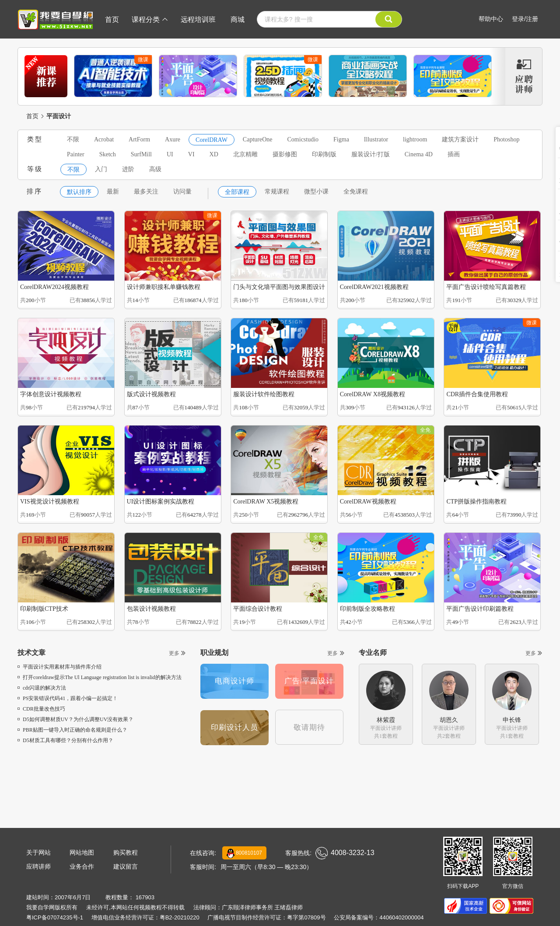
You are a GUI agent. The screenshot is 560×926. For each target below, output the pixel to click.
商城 (238, 19)
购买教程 (126, 852)
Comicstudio (303, 139)
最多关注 (146, 192)
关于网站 (38, 852)
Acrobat (104, 139)
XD (214, 154)
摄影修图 (285, 154)
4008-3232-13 (345, 853)
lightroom (415, 139)
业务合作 (82, 866)
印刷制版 (324, 154)
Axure (173, 139)
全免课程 (356, 192)
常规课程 (277, 192)
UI (170, 154)
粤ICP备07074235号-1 (55, 917)
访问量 (182, 192)
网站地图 (82, 852)
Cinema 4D (419, 154)
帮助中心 (491, 19)
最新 (113, 192)
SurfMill (141, 154)
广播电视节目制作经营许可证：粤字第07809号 (266, 917)
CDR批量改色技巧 (41, 709)
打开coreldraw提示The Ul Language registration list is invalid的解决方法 (100, 677)
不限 (73, 139)
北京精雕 (245, 154)
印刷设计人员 (234, 727)
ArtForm (139, 139)
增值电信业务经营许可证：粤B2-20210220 (145, 917)
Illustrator (376, 139)
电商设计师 (234, 681)
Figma (341, 139)
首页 (112, 19)
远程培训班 (198, 19)
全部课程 (237, 192)
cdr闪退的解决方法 (42, 688)
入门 (101, 169)
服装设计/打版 (371, 154)
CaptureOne (258, 139)
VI (191, 154)
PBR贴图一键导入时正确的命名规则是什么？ (72, 730)
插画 (454, 154)
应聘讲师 (38, 866)
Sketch (108, 154)
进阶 (128, 169)
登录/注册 (525, 19)
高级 (155, 169)
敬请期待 (309, 727)
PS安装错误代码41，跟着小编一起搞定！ (68, 698)
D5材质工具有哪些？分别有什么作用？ (65, 740)
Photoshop (506, 139)
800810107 (244, 853)
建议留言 (126, 866)
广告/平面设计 (309, 681)
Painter (76, 154)
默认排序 (79, 192)
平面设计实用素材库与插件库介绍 (59, 667)
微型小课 (316, 192)
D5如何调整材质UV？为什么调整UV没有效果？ (75, 719)
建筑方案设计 (460, 139)
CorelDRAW (212, 140)
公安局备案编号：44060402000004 (379, 917)
